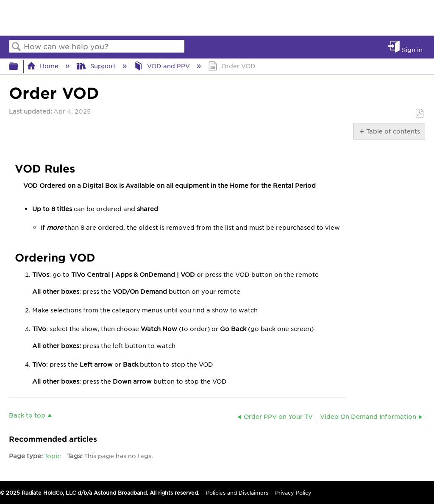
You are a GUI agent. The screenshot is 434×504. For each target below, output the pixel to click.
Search (17, 47)
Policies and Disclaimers (237, 493)
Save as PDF (419, 113)
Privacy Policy (293, 493)
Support (97, 66)
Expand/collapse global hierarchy (19, 66)
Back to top (27, 415)
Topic (52, 456)
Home (43, 66)
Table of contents (393, 131)
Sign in (412, 49)
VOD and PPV (163, 66)
